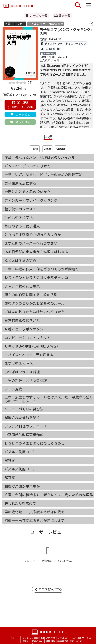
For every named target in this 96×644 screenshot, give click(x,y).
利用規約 (50, 641)
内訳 (33, 95)
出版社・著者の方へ (33, 641)
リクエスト (63, 638)
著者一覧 (62, 16)
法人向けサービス (81, 638)
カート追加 (20, 114)
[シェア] (92, 23)
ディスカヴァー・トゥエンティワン (64, 43)
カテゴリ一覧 (37, 16)
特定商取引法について (70, 641)
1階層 (35, 149)
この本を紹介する (48, 589)
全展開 (61, 149)
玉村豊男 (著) (51, 49)
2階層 (47, 149)
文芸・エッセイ (15, 24)
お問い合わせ (48, 638)
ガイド (16, 638)
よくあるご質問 (30, 638)
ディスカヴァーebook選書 (46, 24)
